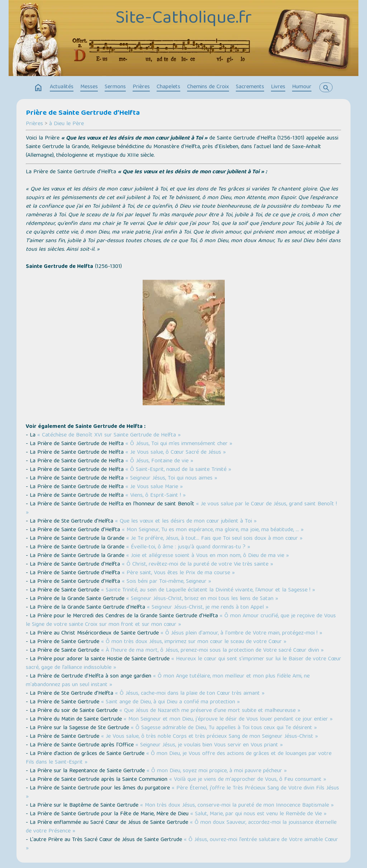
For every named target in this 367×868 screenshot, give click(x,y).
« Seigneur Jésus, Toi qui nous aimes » (171, 478)
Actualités (62, 87)
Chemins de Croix (208, 87)
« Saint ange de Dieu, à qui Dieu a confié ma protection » (170, 702)
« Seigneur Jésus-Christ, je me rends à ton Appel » (208, 608)
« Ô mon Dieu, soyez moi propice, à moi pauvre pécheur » (217, 771)
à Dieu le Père (66, 124)
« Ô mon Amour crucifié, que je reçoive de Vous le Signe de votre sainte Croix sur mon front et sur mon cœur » (181, 621)
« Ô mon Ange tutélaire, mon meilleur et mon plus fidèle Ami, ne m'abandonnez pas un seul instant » (168, 681)
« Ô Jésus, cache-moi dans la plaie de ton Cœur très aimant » (190, 694)
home (38, 88)
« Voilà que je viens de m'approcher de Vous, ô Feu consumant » (248, 780)
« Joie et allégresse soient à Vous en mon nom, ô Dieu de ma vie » (208, 556)
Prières (141, 87)
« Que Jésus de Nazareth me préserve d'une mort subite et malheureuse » (210, 711)
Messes (89, 87)
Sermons (115, 87)
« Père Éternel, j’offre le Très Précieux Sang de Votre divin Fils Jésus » (182, 793)
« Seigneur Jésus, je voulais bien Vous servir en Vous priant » (208, 745)
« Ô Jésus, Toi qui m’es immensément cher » (179, 444)
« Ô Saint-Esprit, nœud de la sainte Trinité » (178, 470)
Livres (278, 87)
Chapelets (168, 87)
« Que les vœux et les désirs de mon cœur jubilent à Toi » (186, 522)
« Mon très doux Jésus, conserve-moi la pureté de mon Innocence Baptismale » (237, 806)
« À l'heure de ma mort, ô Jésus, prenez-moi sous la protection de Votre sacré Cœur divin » (212, 651)
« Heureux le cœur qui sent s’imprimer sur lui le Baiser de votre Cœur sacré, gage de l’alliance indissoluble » (183, 664)
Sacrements (250, 87)
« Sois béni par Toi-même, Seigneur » (166, 582)
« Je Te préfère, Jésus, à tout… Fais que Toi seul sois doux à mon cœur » (214, 539)
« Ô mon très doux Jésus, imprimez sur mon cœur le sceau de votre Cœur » (194, 642)
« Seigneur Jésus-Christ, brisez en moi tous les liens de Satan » (202, 599)
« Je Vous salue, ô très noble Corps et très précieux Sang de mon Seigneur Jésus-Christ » (209, 737)
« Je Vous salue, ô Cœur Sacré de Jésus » (176, 453)
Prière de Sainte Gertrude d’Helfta (83, 113)
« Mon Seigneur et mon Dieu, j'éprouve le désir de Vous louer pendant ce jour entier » (228, 720)
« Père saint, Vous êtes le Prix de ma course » (178, 573)
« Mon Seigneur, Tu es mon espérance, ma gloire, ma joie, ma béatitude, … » (213, 530)
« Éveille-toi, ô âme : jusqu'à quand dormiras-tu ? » (188, 547)
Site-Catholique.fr (183, 19)
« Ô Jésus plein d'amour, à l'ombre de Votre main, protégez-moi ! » (241, 633)
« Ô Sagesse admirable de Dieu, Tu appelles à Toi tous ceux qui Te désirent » (224, 728)
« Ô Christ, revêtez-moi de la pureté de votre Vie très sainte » (197, 565)
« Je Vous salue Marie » (154, 487)
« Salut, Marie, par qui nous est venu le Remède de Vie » (258, 814)
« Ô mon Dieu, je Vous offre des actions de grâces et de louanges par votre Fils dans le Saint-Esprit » (179, 758)
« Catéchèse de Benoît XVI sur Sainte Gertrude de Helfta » (109, 435)
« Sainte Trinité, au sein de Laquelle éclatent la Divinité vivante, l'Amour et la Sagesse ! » (208, 590)
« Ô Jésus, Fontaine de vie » (159, 461)
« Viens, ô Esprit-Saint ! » (156, 496)
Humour (302, 87)
